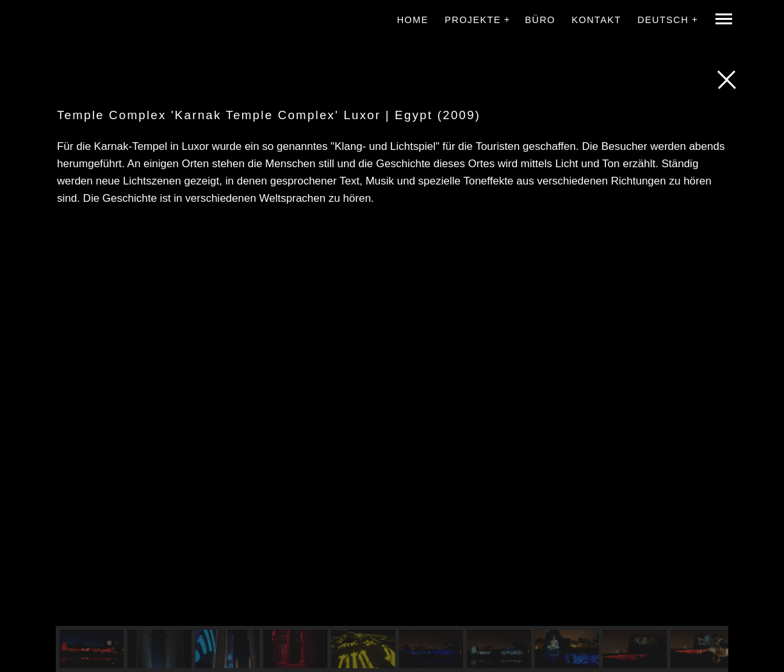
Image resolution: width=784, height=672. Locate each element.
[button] (92, 649)
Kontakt (596, 20)
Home (413, 20)
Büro (540, 20)
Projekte (473, 20)
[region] (392, 448)
